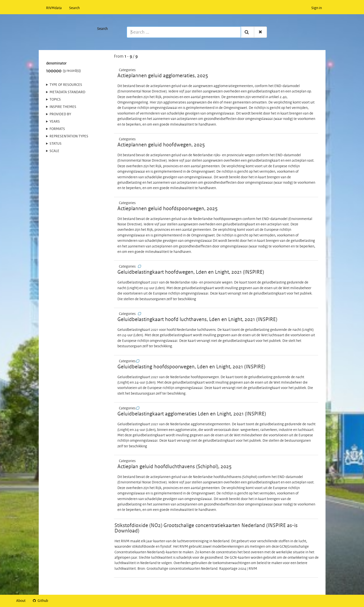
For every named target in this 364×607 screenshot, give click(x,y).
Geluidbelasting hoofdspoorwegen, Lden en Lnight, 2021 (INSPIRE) (191, 367)
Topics (55, 100)
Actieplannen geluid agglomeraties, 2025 (163, 76)
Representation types (69, 136)
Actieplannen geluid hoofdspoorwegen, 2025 (168, 209)
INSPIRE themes (63, 107)
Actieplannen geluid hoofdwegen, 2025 (161, 145)
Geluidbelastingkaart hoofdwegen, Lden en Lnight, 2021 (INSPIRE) (191, 272)
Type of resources (66, 85)
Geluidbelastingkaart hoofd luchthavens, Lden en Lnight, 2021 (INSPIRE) (197, 320)
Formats (57, 129)
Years (55, 122)
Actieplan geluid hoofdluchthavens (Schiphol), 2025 (175, 467)
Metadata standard (67, 92)
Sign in (317, 8)
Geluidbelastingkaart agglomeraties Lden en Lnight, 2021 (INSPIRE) (192, 414)
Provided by (60, 114)
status (56, 144)
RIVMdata (54, 8)
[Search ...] (184, 32)
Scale (54, 151)
